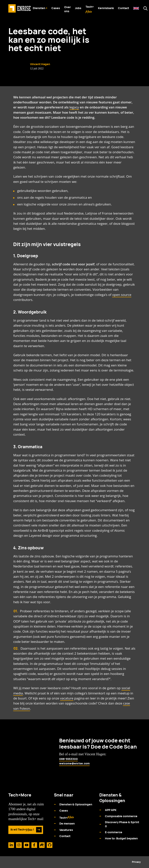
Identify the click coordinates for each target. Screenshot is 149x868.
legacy (74, 107)
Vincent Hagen (40, 64)
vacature (67, 698)
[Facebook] (34, 845)
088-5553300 (68, 759)
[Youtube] (26, 845)
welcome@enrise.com (74, 763)
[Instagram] (19, 845)
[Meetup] (42, 845)
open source (122, 295)
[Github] (50, 845)
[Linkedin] (11, 845)
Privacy (136, 862)
